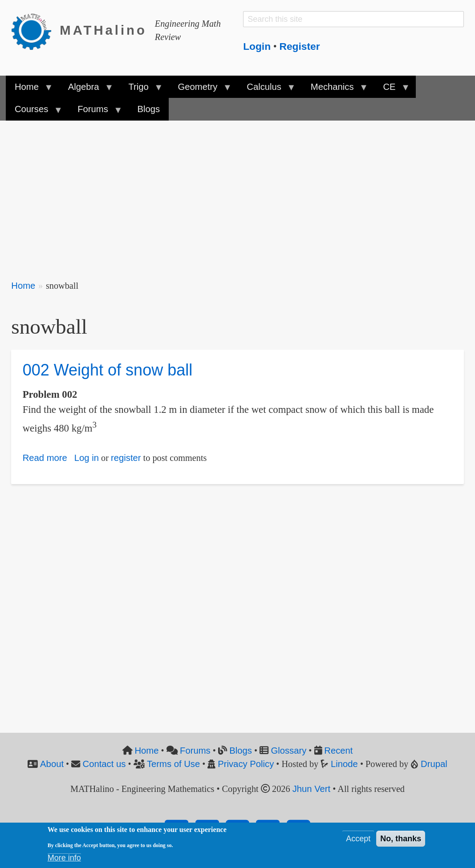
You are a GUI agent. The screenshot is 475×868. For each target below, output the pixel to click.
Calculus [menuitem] (266, 90)
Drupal (434, 764)
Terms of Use (173, 764)
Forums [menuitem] (95, 112)
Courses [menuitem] (34, 112)
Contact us (104, 764)
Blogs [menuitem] (149, 109)
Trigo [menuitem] (141, 90)
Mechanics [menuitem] (335, 90)
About (52, 764)
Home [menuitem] (29, 90)
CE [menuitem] (392, 90)
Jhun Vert (312, 789)
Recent (338, 751)
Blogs (241, 751)
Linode (344, 764)
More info (64, 858)
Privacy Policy (246, 764)
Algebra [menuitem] (86, 90)
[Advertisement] (237, 194)
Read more (45, 458)
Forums (195, 751)
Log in (87, 458)
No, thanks (401, 839)
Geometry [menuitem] (200, 90)
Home (23, 286)
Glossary (288, 751)
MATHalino (103, 30)
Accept (358, 839)
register (126, 458)
